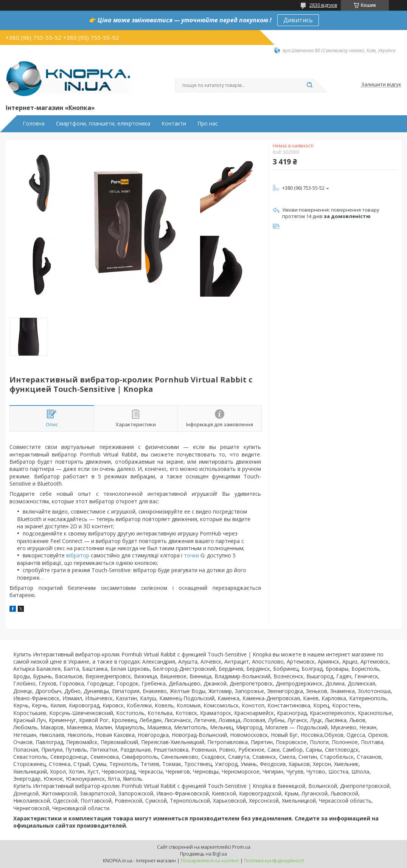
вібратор (78, 555)
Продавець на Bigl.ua (203, 854)
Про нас (208, 124)
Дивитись (298, 20)
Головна (34, 124)
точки (191, 555)
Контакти (174, 124)
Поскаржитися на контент (210, 861)
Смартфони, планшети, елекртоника (103, 124)
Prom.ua (241, 847)
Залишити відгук (381, 85)
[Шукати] (309, 85)
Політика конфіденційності (274, 861)
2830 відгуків (323, 5)
